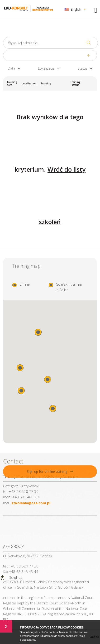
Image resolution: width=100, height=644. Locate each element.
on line (25, 284)
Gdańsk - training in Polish (69, 287)
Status (83, 68)
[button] (53, 409)
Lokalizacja (46, 68)
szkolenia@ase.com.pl (31, 503)
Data (12, 68)
